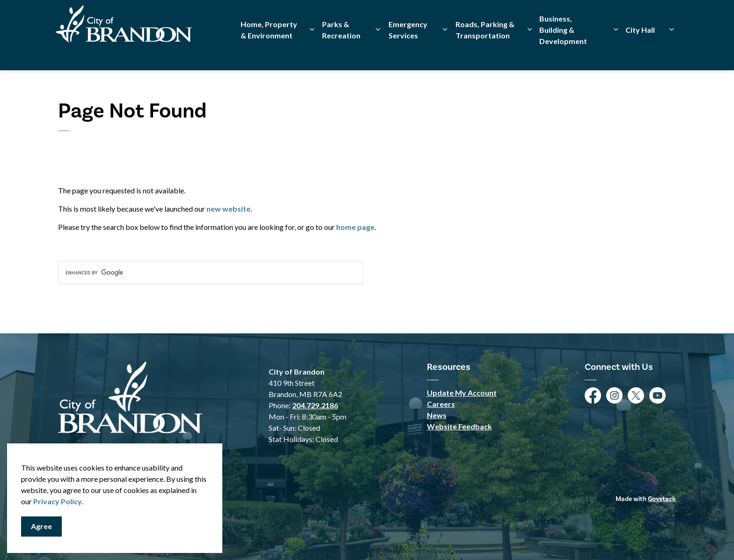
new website (228, 209)
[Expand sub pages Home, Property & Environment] (312, 53)
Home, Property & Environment (269, 53)
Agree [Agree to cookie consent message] (41, 527)
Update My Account (462, 393)
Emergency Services (408, 53)
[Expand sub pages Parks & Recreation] (378, 53)
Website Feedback (459, 426)
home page (355, 227)
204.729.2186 (315, 405)
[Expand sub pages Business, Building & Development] (616, 53)
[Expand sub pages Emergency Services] (445, 53)
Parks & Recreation (341, 53)
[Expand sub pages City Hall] (671, 53)
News (437, 415)
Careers (441, 404)
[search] (211, 273)
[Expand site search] (667, 18)
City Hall (640, 53)
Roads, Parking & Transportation (485, 53)
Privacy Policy (58, 501)
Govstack (662, 499)
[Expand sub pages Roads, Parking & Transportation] (529, 53)
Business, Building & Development (563, 53)
